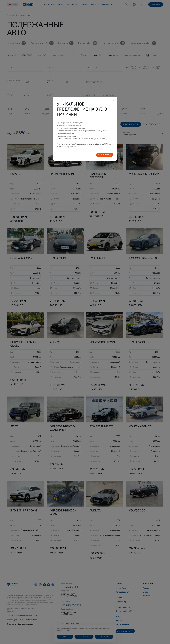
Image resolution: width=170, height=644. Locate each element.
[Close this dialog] (114, 100)
